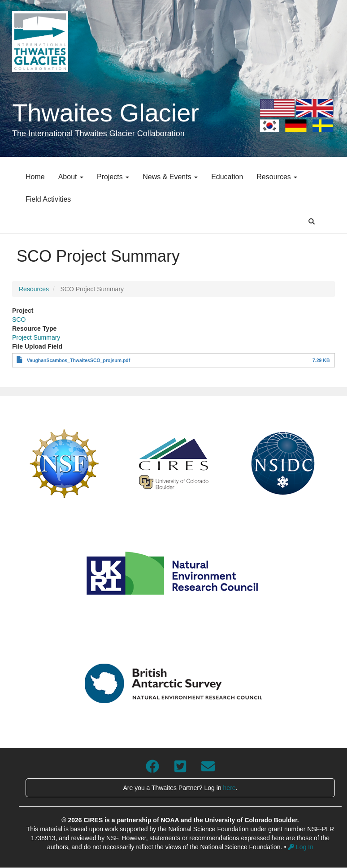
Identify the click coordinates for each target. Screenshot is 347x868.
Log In (301, 847)
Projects (113, 177)
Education (227, 177)
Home (35, 177)
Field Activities (48, 199)
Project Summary (36, 337)
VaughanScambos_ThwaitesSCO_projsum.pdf (78, 360)
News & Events (170, 177)
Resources (277, 177)
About (71, 177)
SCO (19, 320)
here (230, 788)
